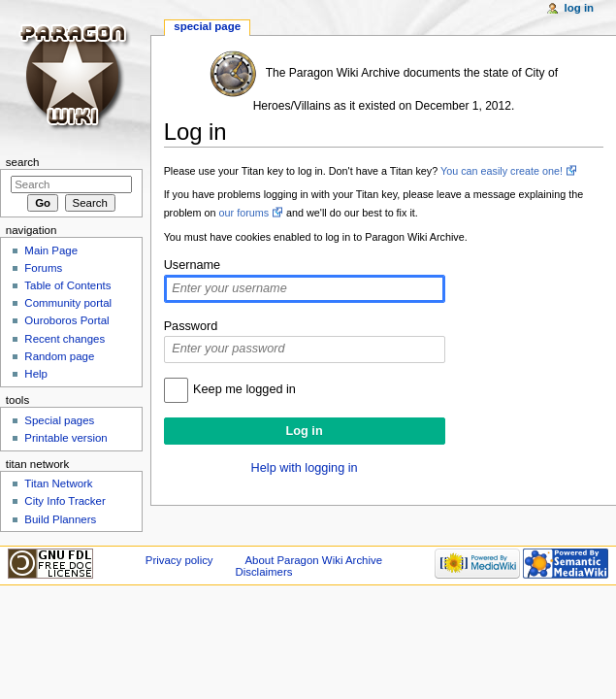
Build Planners (60, 519)
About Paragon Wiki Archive (313, 560)
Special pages (59, 420)
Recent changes (65, 339)
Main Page (51, 250)
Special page (207, 26)
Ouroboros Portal (66, 320)
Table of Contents (67, 285)
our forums (244, 213)
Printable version (65, 438)
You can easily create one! (502, 171)
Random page (59, 356)
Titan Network (58, 483)
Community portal (68, 303)
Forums (43, 268)
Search (23, 162)
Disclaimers (263, 572)
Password (191, 326)
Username (193, 265)
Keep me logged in (244, 389)
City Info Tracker (65, 501)
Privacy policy (179, 560)
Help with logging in (305, 468)
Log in (580, 8)
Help (36, 374)
